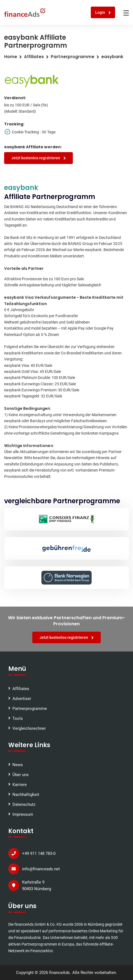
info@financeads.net (41, 869)
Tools (18, 718)
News (18, 765)
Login (103, 13)
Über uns (21, 775)
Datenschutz (24, 804)
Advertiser (22, 699)
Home (11, 57)
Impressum (23, 814)
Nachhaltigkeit (26, 795)
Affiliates (34, 57)
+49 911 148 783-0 (39, 854)
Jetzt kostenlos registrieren (38, 158)
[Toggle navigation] (126, 13)
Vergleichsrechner (29, 728)
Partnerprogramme (30, 709)
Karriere (20, 785)
